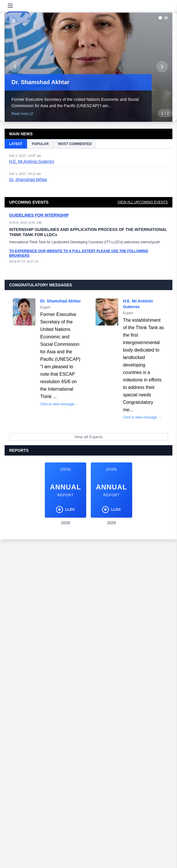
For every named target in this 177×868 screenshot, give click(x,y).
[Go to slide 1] (160, 18)
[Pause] (14, 21)
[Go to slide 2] (166, 18)
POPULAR (40, 144)
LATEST (16, 144)
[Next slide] (162, 67)
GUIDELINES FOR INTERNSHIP (39, 215)
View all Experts (88, 437)
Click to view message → (59, 404)
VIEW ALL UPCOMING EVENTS (143, 202)
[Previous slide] (15, 67)
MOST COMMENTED (75, 144)
